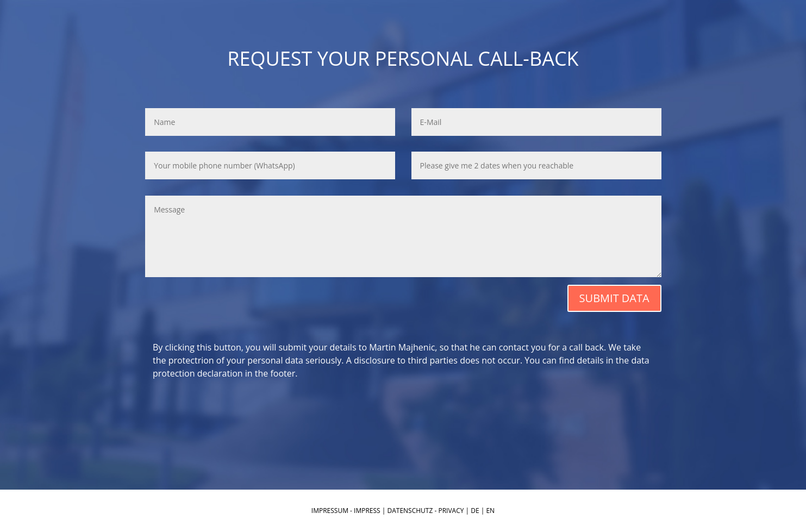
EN (490, 511)
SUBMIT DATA (614, 298)
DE (475, 511)
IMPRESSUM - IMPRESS (346, 511)
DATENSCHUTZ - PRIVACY (426, 511)
